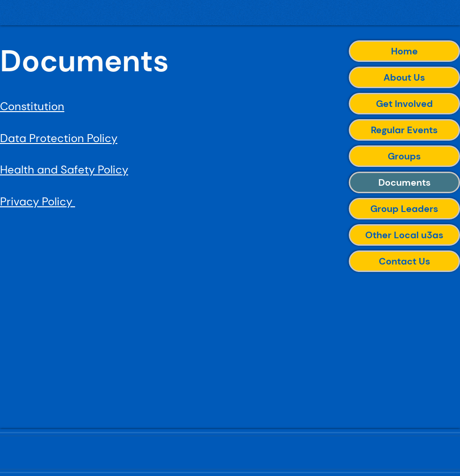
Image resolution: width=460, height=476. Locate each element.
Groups (404, 156)
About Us (404, 77)
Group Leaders (404, 209)
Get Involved (404, 104)
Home (404, 51)
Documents (405, 182)
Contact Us (405, 261)
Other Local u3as (404, 235)
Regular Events (404, 130)
